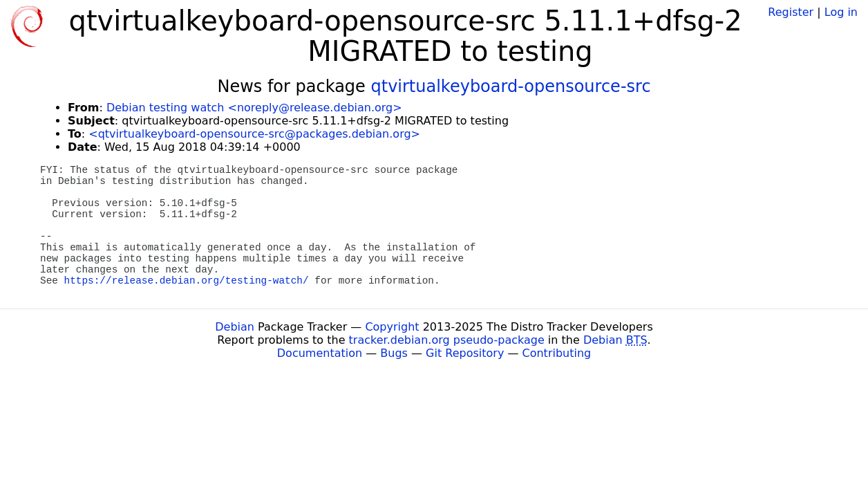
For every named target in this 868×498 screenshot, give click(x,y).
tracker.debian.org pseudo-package (447, 340)
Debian (235, 327)
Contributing (557, 353)
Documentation (320, 353)
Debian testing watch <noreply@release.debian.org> (254, 108)
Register (791, 12)
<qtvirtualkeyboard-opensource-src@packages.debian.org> (254, 134)
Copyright (392, 327)
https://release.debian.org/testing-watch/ (187, 281)
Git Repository (465, 353)
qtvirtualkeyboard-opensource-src (510, 86)
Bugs (394, 353)
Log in (841, 12)
